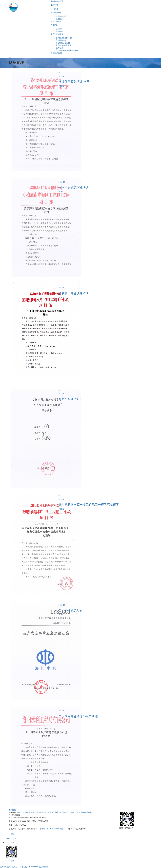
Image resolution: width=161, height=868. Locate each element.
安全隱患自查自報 (63, 43)
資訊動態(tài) (42, 812)
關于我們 (32, 812)
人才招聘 (63, 812)
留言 (10, 861)
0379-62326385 (11, 838)
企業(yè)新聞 (61, 16)
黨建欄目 (59, 19)
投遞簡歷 (59, 31)
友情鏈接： (13, 810)
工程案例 (24, 812)
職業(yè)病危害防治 (63, 45)
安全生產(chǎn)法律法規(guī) (67, 50)
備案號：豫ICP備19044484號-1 (52, 829)
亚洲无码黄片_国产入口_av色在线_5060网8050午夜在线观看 (24, 867)
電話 (10, 834)
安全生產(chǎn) (29, 67)
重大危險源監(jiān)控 (64, 38)
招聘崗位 (59, 29)
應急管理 (59, 48)
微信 (10, 842)
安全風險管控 (61, 40)
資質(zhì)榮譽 (53, 812)
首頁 (19, 67)
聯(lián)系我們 (86, 812)
